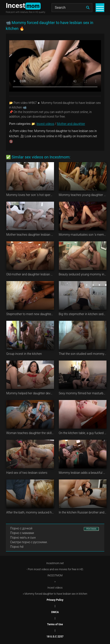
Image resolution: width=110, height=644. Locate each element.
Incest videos (45, 124)
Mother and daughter (71, 124)
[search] (88, 8)
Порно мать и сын (23, 538)
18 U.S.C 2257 (55, 637)
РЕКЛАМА (91, 529)
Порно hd (17, 547)
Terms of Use (55, 624)
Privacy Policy (55, 600)
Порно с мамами (22, 533)
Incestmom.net (55, 563)
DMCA (55, 612)
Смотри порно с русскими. (29, 542)
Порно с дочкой (21, 528)
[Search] (72, 8)
